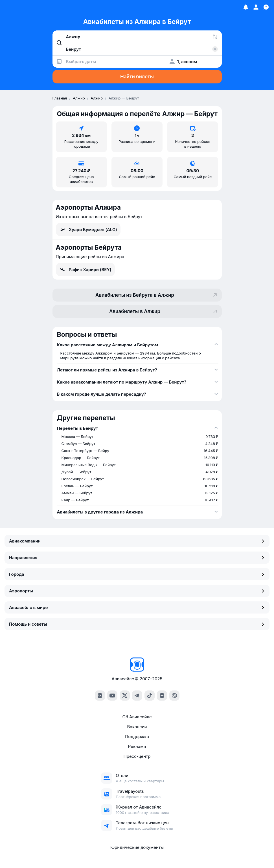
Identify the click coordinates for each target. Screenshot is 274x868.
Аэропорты (137, 591)
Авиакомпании (137, 541)
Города (137, 574)
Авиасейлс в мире (137, 607)
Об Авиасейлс (137, 717)
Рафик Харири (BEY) (85, 269)
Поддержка (137, 737)
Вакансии (137, 727)
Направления (137, 558)
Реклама (137, 746)
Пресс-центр (137, 756)
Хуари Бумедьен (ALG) (88, 229)
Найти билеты (137, 77)
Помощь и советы (137, 624)
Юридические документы (137, 847)
